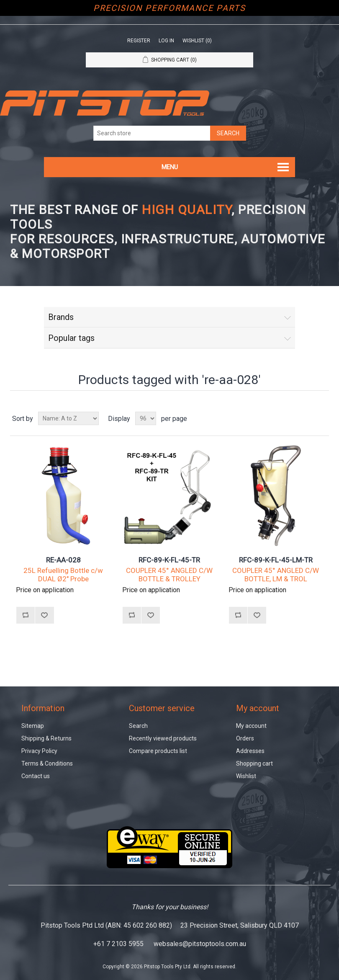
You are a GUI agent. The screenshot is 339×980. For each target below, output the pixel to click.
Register (139, 41)
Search (138, 726)
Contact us (36, 776)
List (322, 418)
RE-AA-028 (63, 560)
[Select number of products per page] (146, 418)
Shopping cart (254, 763)
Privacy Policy (39, 751)
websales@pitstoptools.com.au (200, 944)
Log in (166, 41)
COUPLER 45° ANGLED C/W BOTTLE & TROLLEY (169, 575)
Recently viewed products (163, 738)
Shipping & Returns (46, 738)
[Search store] (152, 133)
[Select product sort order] (68, 418)
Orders (245, 738)
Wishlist (246, 776)
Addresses (250, 751)
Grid (307, 418)
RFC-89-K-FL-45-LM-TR (276, 560)
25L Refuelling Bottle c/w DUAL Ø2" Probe (63, 575)
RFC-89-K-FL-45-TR (169, 560)
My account (251, 726)
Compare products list (158, 751)
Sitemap (33, 726)
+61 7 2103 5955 (118, 944)
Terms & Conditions (47, 763)
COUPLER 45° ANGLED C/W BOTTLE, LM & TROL (276, 575)
